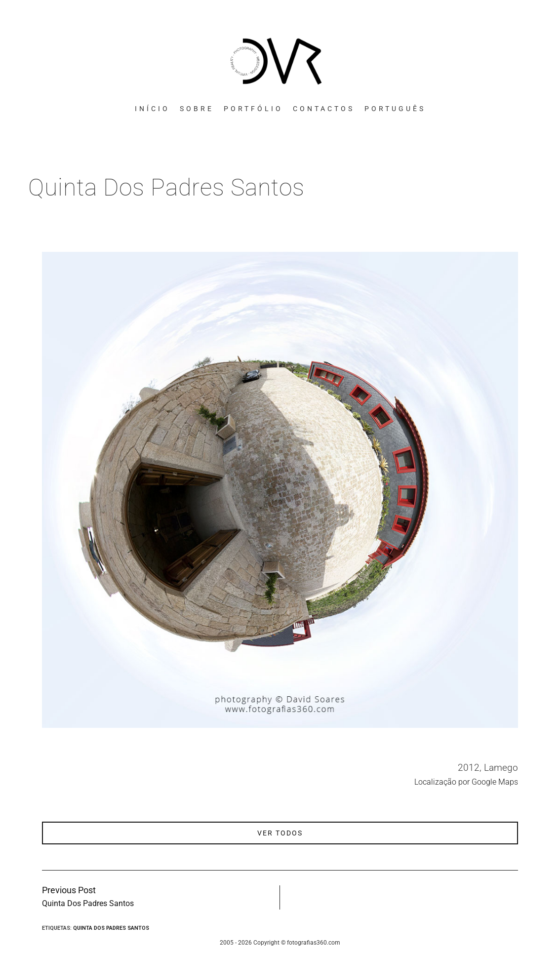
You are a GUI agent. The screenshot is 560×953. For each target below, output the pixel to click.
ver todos (280, 833)
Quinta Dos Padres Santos (111, 928)
